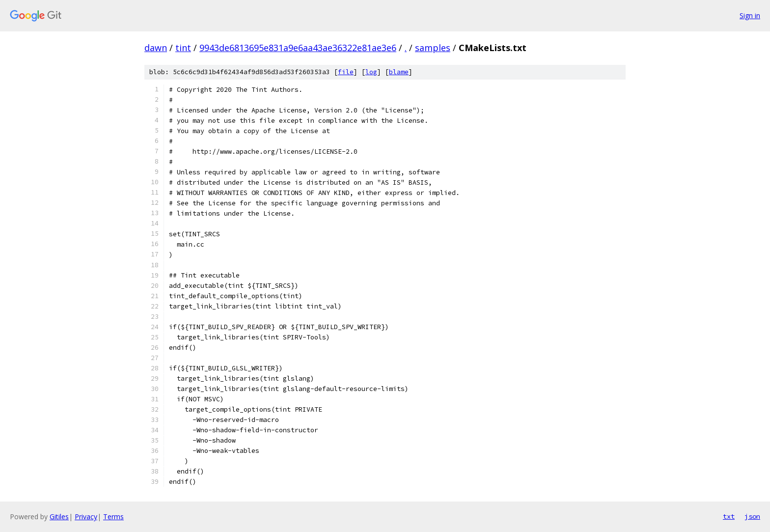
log (371, 72)
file (346, 72)
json (752, 516)
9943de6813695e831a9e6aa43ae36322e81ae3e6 (298, 48)
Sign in (750, 15)
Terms (113, 517)
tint (183, 48)
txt (729, 516)
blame (399, 72)
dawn (156, 48)
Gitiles (59, 517)
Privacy (86, 517)
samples (433, 48)
